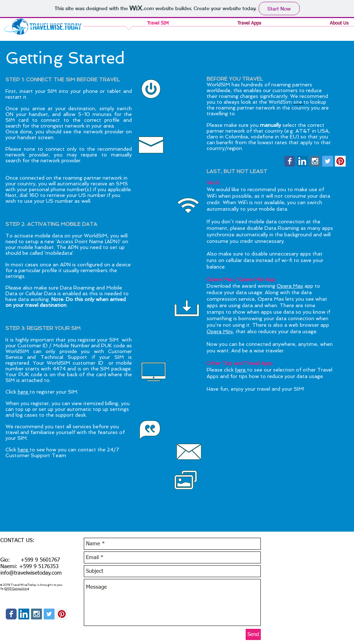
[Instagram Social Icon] (315, 161)
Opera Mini (220, 331)
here (24, 392)
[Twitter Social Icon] (328, 161)
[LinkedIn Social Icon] (302, 161)
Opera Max (290, 286)
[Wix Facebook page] (290, 161)
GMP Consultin (16, 588)
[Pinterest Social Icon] (340, 161)
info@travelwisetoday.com (31, 573)
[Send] (253, 634)
